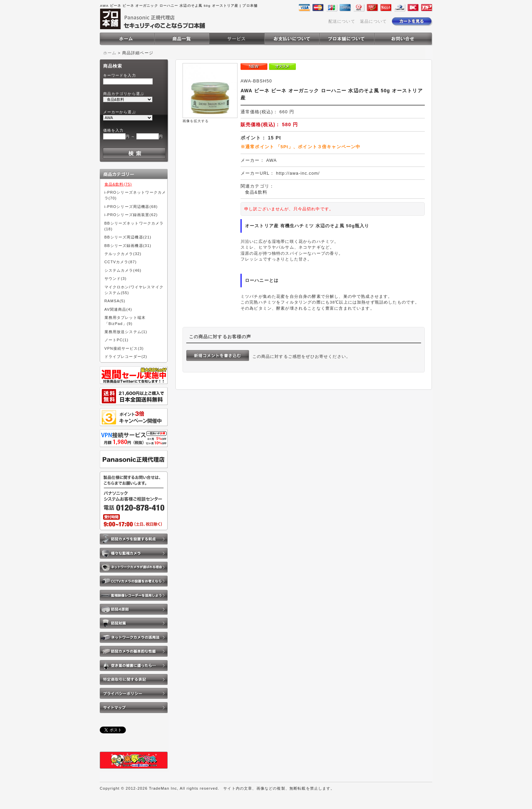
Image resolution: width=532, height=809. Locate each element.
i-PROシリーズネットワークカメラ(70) (135, 195)
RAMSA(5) (115, 301)
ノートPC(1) (117, 340)
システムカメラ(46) (123, 270)
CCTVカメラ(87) (121, 262)
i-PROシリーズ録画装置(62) (131, 215)
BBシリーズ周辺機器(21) (128, 237)
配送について (342, 21)
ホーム (110, 53)
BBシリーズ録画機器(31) (128, 246)
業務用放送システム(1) (126, 332)
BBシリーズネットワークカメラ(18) (134, 226)
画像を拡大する (196, 121)
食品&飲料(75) (118, 184)
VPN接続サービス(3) (124, 348)
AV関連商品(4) (118, 309)
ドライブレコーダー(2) (126, 357)
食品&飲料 (256, 192)
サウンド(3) (116, 278)
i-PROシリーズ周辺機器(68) (131, 207)
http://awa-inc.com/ (298, 173)
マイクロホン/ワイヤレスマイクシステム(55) (134, 290)
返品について (373, 21)
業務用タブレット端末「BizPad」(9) (125, 320)
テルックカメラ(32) (123, 254)
